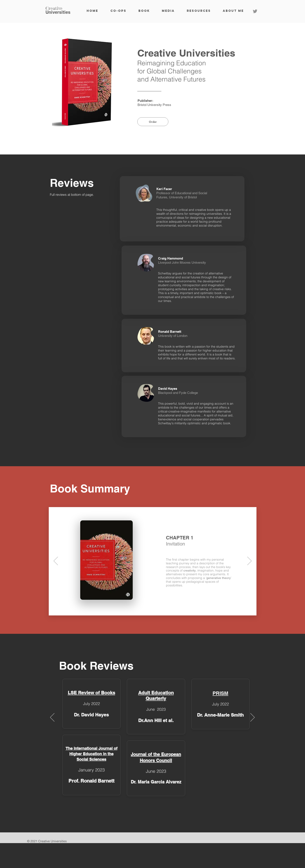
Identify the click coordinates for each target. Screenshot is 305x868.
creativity (190, 570)
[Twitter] (255, 11)
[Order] (153, 122)
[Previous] (56, 561)
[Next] (249, 561)
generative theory (219, 578)
